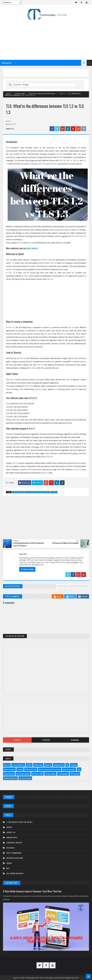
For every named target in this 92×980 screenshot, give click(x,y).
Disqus (70, 597)
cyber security (32, 248)
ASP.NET (29, 765)
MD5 (34, 368)
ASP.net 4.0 (11, 832)
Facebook (83, 596)
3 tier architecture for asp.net (20, 822)
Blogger (58, 596)
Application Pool (59, 765)
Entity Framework (9, 769)
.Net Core (7, 765)
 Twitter (37, 483)
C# (67, 765)
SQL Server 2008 (37, 774)
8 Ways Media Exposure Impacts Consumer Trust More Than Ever (32, 891)
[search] (44, 85)
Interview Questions (69, 769)
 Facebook (25, 483)
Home (8, 93)
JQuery (9, 863)
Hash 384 (53, 164)
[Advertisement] (46, 39)
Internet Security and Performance (42, 93)
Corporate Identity (14, 843)
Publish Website (9, 774)
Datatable (74, 765)
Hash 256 (42, 164)
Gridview (20, 769)
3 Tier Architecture (18, 765)
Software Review (50, 774)
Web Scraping (75, 774)
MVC (79, 769)
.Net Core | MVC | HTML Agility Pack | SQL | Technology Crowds (36, 978)
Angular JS (48, 765)
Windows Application (10, 778)
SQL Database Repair (23, 774)
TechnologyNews (63, 774)
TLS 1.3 (62, 93)
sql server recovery (25, 778)
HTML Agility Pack (31, 769)
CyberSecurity (20, 93)
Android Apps (38, 765)
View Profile (27, 569)
